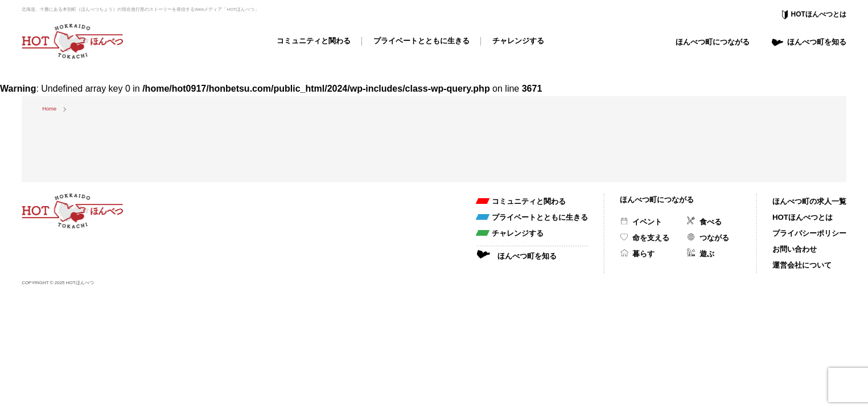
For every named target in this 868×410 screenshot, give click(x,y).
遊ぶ (707, 254)
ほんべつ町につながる (713, 42)
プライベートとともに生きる (421, 41)
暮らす (643, 254)
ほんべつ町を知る (817, 42)
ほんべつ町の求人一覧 (809, 201)
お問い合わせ (795, 249)
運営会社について (802, 265)
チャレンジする (518, 41)
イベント (647, 222)
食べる (711, 222)
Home (49, 109)
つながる (714, 238)
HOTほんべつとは (819, 14)
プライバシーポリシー (809, 233)
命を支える (651, 238)
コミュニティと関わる (314, 41)
